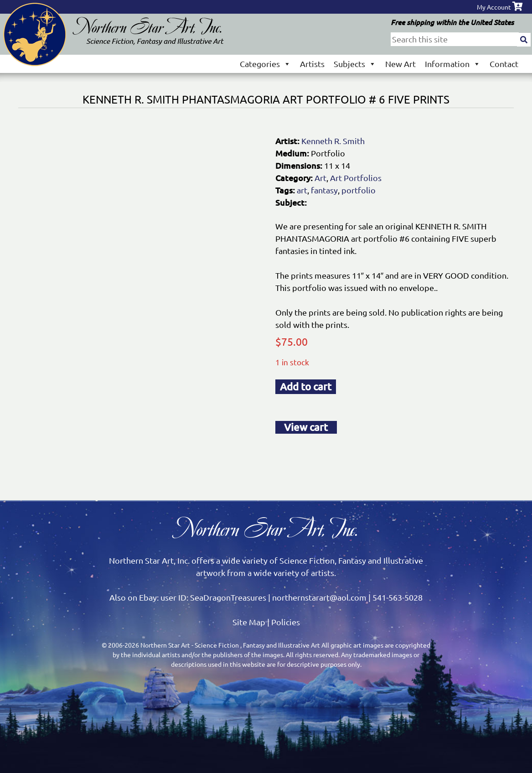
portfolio (359, 190)
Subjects (355, 64)
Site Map (249, 622)
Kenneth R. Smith (333, 141)
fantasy (324, 190)
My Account (494, 7)
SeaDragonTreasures (228, 597)
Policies (286, 622)
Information (453, 64)
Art (320, 178)
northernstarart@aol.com (319, 597)
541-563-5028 (398, 597)
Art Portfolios (356, 178)
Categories (265, 64)
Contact (504, 64)
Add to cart (306, 386)
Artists (312, 64)
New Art (400, 64)
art (302, 190)
